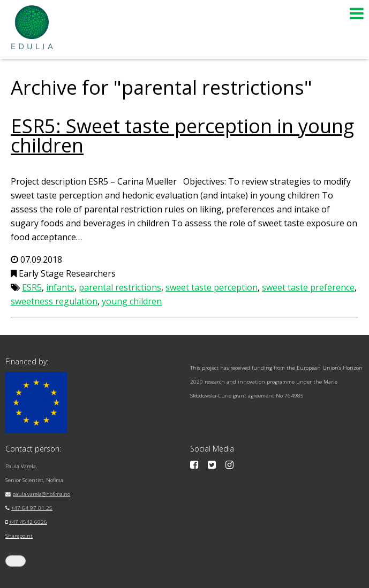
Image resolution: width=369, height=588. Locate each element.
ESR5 (32, 287)
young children (132, 301)
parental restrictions (120, 287)
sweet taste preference (308, 287)
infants (60, 287)
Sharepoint (19, 536)
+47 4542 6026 (28, 522)
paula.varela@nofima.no (41, 494)
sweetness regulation (54, 301)
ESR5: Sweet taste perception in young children (182, 136)
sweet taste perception (212, 287)
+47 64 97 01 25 (32, 508)
